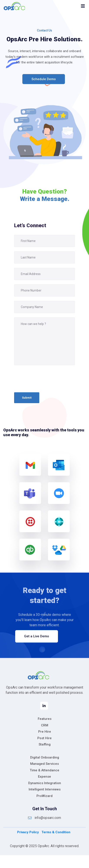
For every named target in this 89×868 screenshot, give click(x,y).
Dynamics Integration (45, 783)
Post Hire (44, 738)
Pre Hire (45, 732)
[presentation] (47, 379)
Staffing (45, 744)
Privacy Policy (28, 832)
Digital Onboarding (45, 757)
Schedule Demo (44, 79)
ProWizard (44, 796)
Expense (44, 777)
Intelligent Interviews (45, 789)
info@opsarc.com (44, 818)
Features (45, 719)
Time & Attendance (44, 770)
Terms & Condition (56, 832)
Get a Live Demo (37, 636)
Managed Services (44, 764)
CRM (45, 725)
